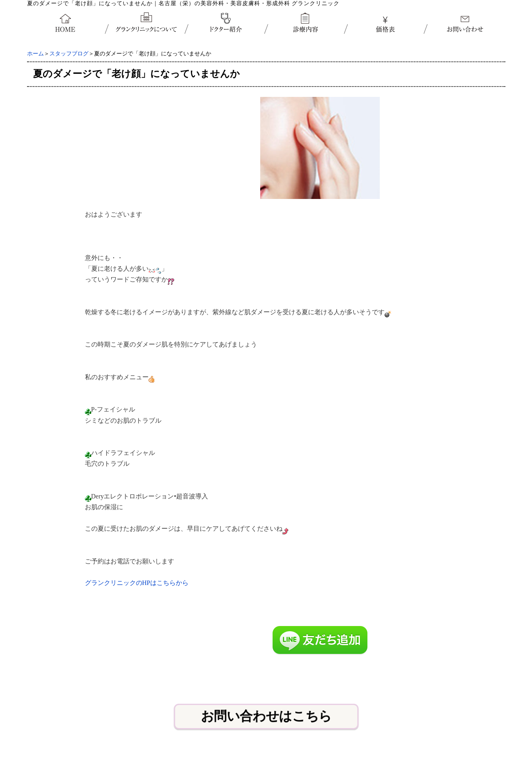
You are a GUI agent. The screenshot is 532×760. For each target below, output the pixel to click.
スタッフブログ (69, 54)
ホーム (35, 54)
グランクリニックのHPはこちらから (137, 583)
